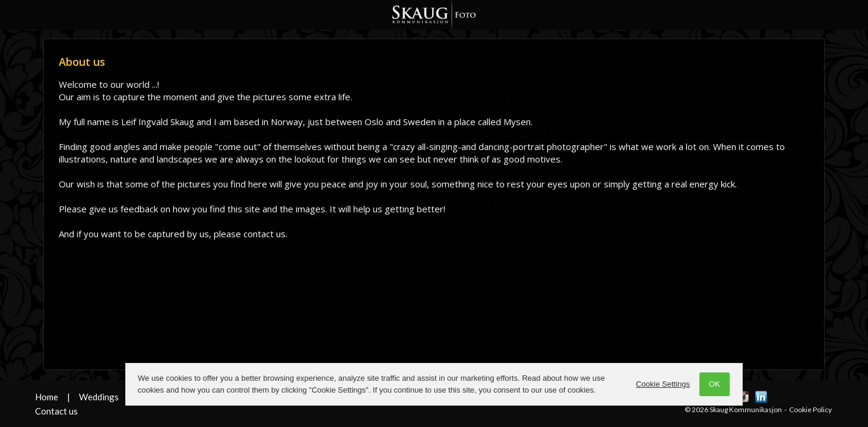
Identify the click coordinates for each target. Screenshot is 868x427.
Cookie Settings (663, 384)
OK (715, 384)
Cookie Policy (810, 410)
